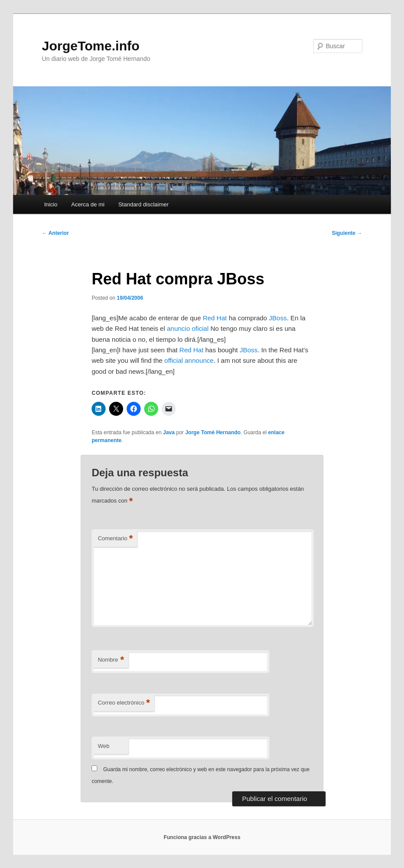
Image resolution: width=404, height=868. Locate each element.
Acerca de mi (88, 204)
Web (104, 746)
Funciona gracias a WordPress (202, 837)
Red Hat (215, 318)
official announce (189, 360)
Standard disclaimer (144, 204)
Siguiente (347, 233)
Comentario (115, 539)
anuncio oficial (188, 328)
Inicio (51, 204)
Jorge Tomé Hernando (213, 432)
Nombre (111, 660)
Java (169, 432)
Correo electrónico (124, 703)
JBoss (278, 318)
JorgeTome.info (91, 46)
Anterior (56, 233)
